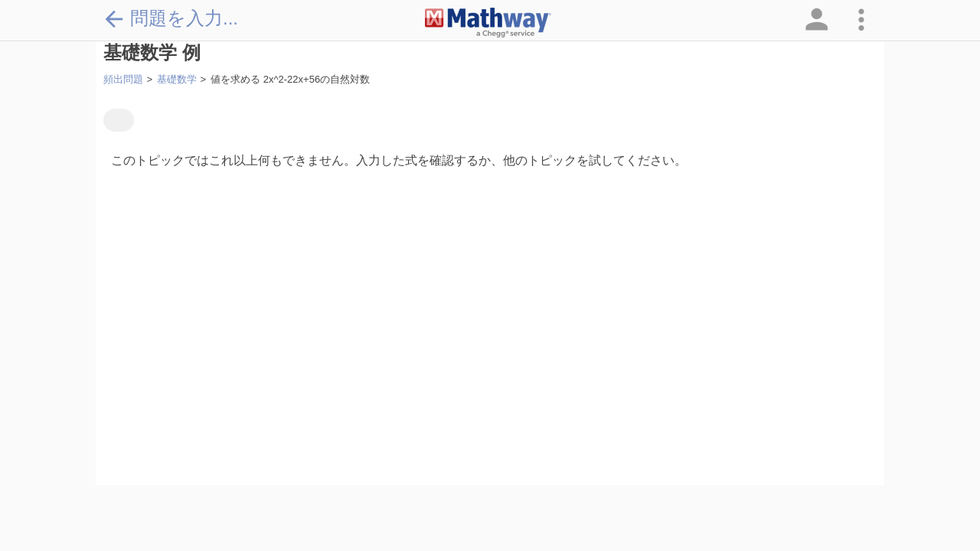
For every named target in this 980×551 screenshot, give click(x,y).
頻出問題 (123, 79)
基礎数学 (177, 79)
